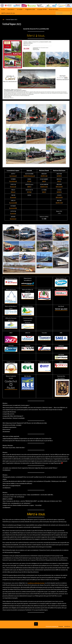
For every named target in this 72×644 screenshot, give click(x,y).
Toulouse (13, 187)
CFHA (29, 181)
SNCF (44, 181)
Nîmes (13, 192)
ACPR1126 (44, 176)
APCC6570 (59, 187)
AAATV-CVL (44, 187)
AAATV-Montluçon (29, 176)
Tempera (61, 627)
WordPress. (67, 627)
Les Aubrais (13, 181)
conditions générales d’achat (36, 583)
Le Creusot (13, 176)
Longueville (13, 203)
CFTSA (29, 192)
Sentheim (13, 219)
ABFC (29, 187)
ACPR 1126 (59, 203)
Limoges (13, 197)
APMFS (59, 176)
